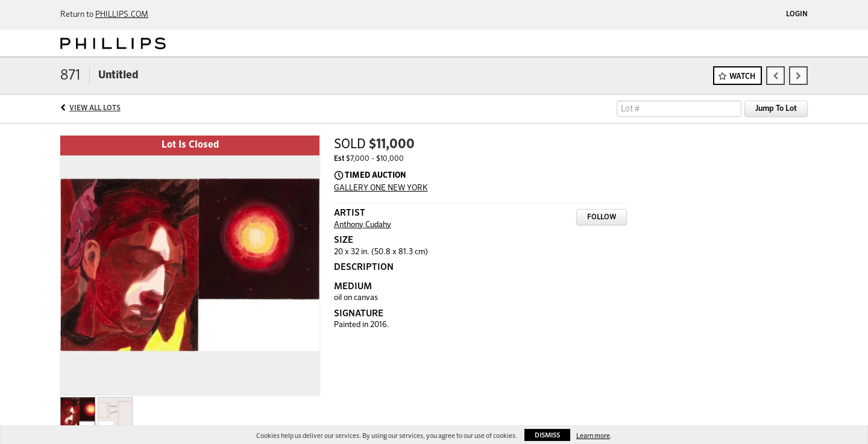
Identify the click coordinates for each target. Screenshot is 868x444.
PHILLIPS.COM (122, 15)
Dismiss (547, 435)
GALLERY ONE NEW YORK (381, 188)
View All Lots (95, 108)
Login (797, 14)
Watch (742, 77)
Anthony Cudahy (363, 225)
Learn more (593, 436)
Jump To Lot (776, 109)
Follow (602, 217)
